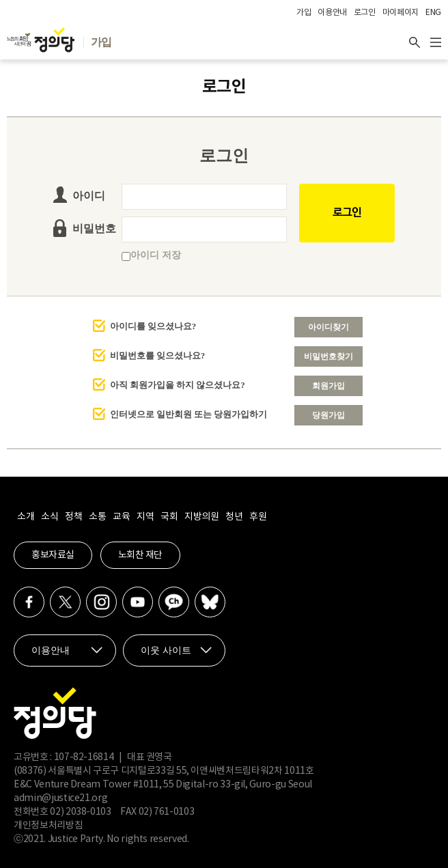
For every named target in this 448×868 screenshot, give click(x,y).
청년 (234, 517)
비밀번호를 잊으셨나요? (158, 355)
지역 (145, 517)
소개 (26, 517)
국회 (169, 517)
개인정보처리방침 (48, 826)
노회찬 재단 (140, 555)
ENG (433, 13)
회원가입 (328, 386)
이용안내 (332, 13)
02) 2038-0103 (80, 812)
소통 (97, 517)
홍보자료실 (53, 555)
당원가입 (328, 415)
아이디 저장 (151, 255)
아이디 (89, 196)
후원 (258, 517)
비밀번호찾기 (328, 356)
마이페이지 (401, 13)
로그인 (365, 13)
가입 (304, 13)
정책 (73, 517)
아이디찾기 (328, 327)
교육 (121, 517)
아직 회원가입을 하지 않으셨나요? (178, 385)
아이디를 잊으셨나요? (153, 326)
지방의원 (201, 517)
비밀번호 (94, 228)
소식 (50, 517)
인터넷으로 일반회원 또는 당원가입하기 (189, 414)
